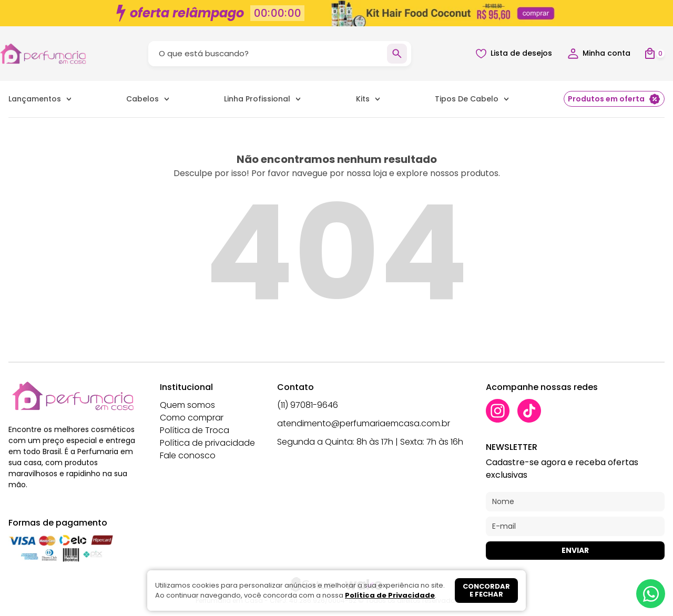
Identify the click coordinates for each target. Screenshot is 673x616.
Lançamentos (35, 99)
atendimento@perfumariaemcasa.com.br (364, 423)
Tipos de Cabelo (467, 99)
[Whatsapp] (651, 594)
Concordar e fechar (486, 591)
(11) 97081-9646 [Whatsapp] (308, 405)
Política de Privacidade (390, 595)
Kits (363, 99)
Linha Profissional (257, 99)
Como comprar (192, 418)
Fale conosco (188, 455)
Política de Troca (195, 430)
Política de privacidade (207, 443)
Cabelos (142, 99)
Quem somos (187, 405)
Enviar (575, 550)
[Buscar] (397, 54)
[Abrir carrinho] (654, 54)
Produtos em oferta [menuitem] (614, 99)
